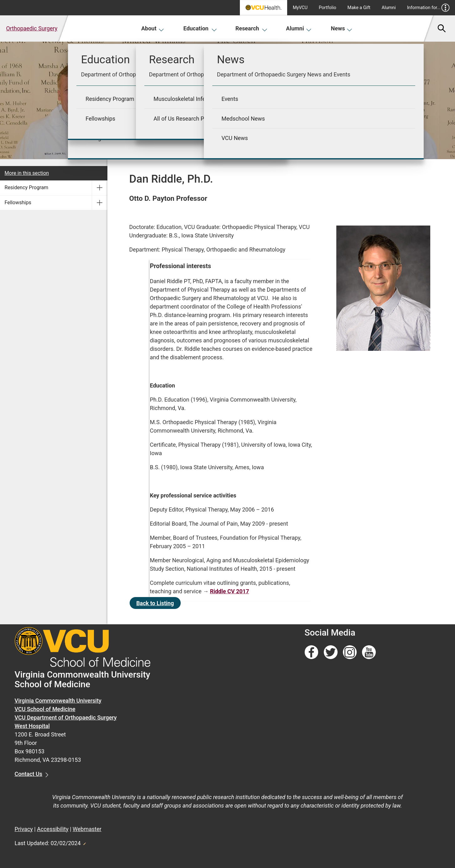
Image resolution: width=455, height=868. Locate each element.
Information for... (429, 8)
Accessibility (53, 829)
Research (251, 28)
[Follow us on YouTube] (369, 652)
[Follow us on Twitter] (331, 652)
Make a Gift (359, 8)
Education (200, 28)
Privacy (24, 829)
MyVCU (300, 8)
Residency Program (27, 187)
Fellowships (18, 203)
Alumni (389, 8)
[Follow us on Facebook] (312, 652)
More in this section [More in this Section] (27, 173)
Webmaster (87, 829)
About (153, 28)
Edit (84, 842)
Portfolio (328, 8)
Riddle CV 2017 (229, 591)
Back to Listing (155, 603)
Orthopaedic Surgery (32, 28)
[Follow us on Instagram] (350, 652)
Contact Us (29, 774)
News (342, 28)
